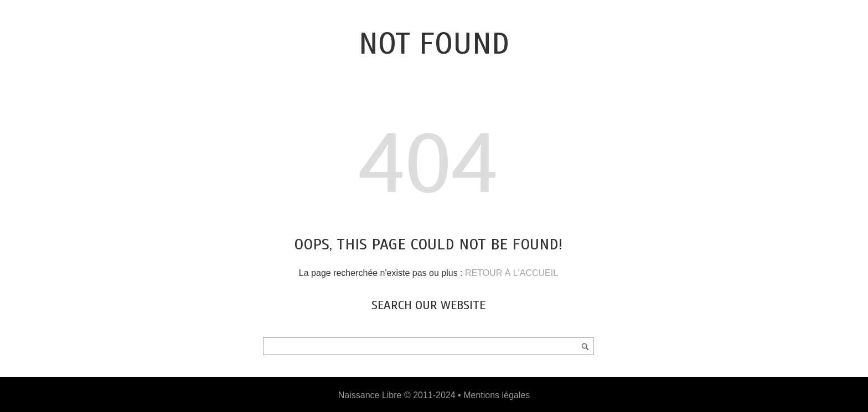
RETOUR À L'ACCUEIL (512, 273)
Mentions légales (497, 395)
